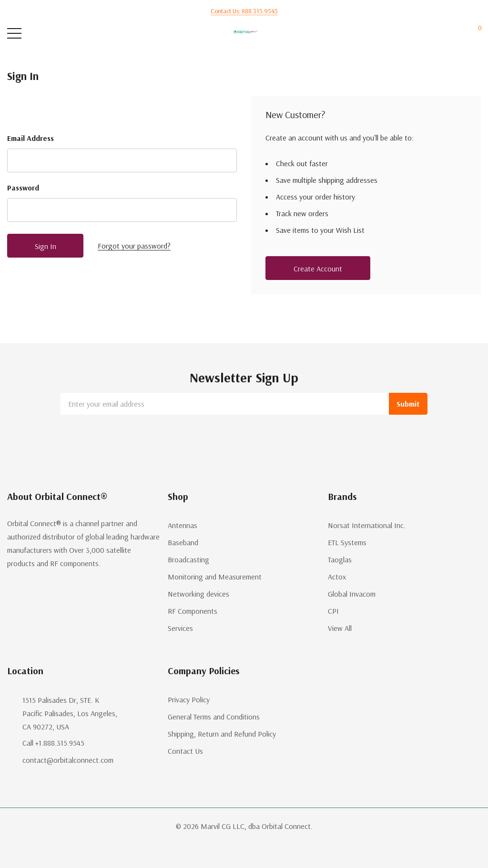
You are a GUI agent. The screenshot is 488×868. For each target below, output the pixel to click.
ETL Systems (347, 542)
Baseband (183, 542)
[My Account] (439, 34)
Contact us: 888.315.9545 (244, 11)
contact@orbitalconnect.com (68, 760)
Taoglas (340, 559)
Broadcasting (188, 559)
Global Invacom (352, 594)
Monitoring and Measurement (215, 577)
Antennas (183, 525)
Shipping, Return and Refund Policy (222, 734)
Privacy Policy (189, 699)
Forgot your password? (134, 246)
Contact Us (185, 751)
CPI (333, 611)
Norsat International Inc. (367, 525)
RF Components (193, 611)
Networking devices (198, 594)
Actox (337, 577)
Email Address (30, 138)
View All (340, 628)
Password (23, 188)
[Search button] (51, 34)
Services (180, 628)
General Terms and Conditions (214, 717)
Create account (318, 269)
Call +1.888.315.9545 (53, 743)
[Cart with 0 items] (475, 34)
